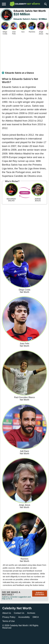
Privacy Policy (9, 617)
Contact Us (19, 613)
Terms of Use (8, 621)
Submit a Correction (40, 594)
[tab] (24, 74)
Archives (31, 613)
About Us (7, 613)
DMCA (36, 617)
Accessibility (24, 617)
